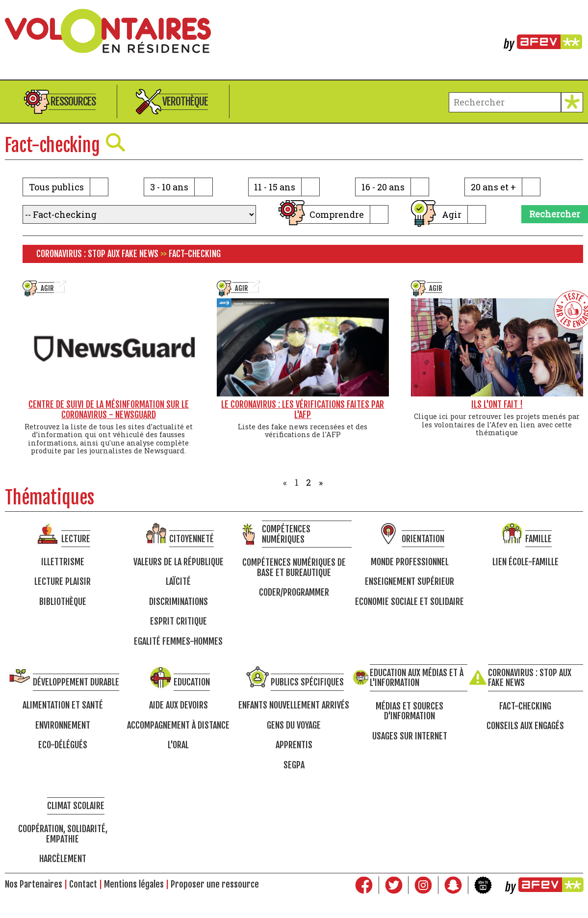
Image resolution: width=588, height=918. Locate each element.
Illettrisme (63, 562)
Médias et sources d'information (409, 711)
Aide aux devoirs (179, 705)
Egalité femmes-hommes (178, 642)
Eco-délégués (63, 745)
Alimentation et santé (63, 705)
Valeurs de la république (179, 562)
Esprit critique (179, 621)
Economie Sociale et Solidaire (409, 602)
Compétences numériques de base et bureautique (294, 567)
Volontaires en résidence (294, 31)
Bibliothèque (63, 602)
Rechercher (555, 214)
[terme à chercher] (505, 102)
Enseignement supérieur (409, 582)
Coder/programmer (294, 592)
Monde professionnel (410, 562)
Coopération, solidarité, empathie (63, 834)
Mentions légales (134, 884)
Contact (83, 884)
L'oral (178, 745)
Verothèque (185, 101)
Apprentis (294, 745)
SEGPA (294, 765)
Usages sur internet (410, 736)
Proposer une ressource (215, 884)
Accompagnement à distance (178, 725)
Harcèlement (63, 859)
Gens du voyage (294, 725)
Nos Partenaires (34, 884)
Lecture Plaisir (63, 582)
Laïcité (178, 582)
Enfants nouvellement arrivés (294, 705)
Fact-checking (525, 706)
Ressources (73, 101)
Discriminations (179, 602)
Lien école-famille (525, 562)
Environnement (63, 725)
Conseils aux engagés (525, 726)
